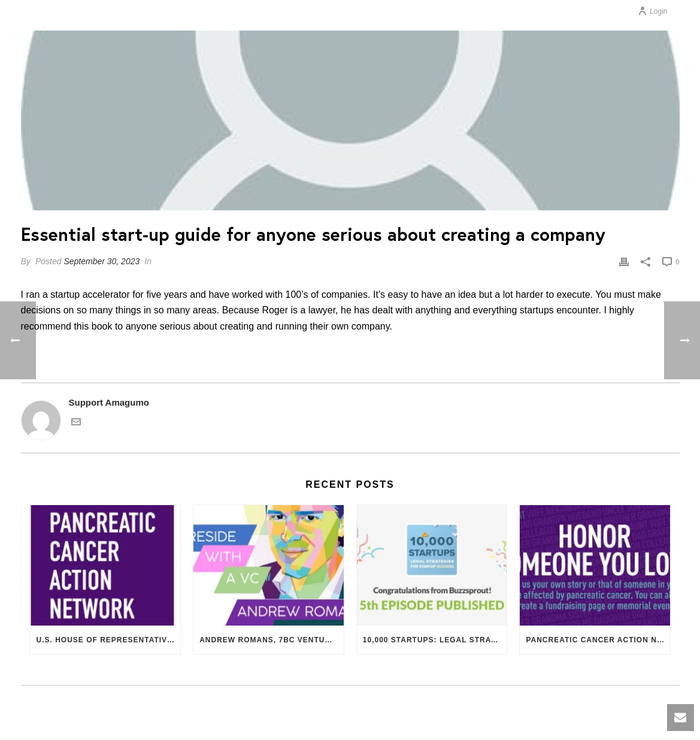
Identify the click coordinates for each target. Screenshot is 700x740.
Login (652, 11)
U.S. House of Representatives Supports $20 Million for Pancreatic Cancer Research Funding (109, 640)
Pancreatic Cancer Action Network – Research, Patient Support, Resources (598, 640)
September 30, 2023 (101, 261)
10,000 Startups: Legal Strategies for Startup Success (435, 640)
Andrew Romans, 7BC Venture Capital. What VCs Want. (272, 640)
